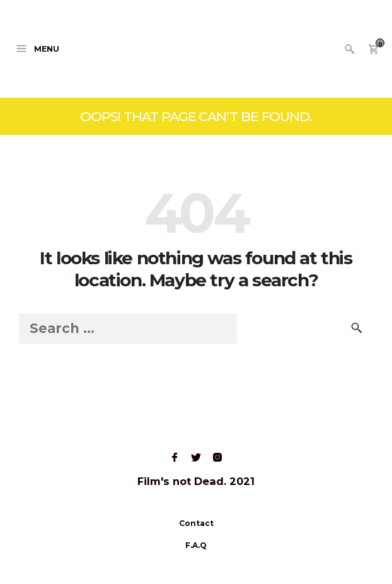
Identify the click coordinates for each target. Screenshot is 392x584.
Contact (196, 523)
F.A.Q (196, 545)
